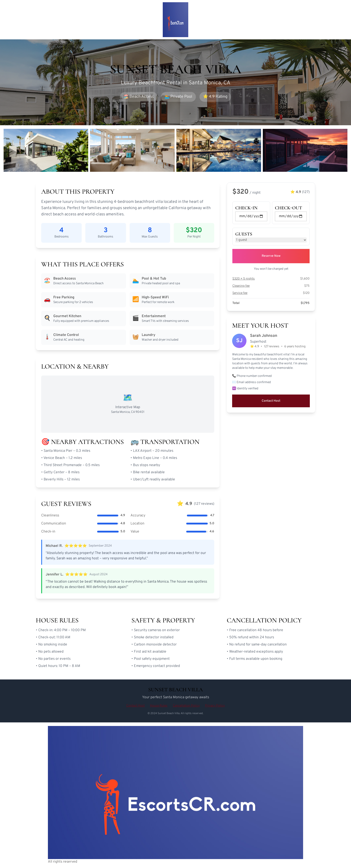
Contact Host (271, 401)
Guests (244, 234)
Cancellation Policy (186, 706)
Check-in (246, 208)
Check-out (288, 208)
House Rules (159, 706)
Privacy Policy (215, 706)
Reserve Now (271, 256)
